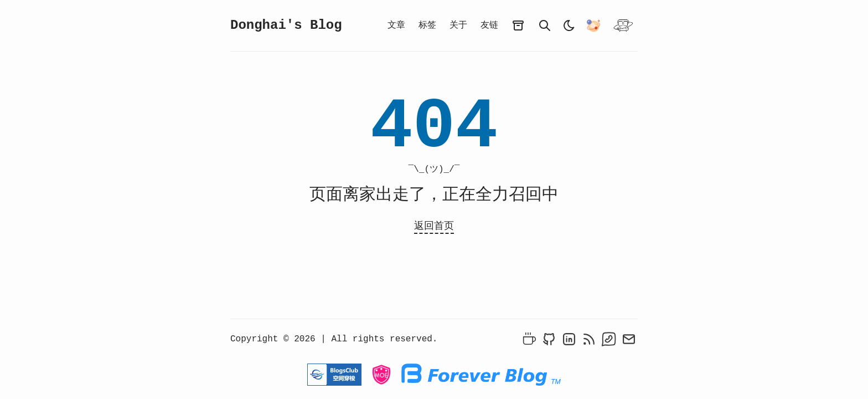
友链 (489, 25)
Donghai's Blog (286, 25)
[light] (569, 25)
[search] (545, 25)
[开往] (623, 25)
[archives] (518, 25)
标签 (427, 25)
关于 (458, 25)
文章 (396, 25)
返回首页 (434, 226)
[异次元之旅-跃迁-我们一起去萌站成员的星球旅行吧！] (593, 25)
